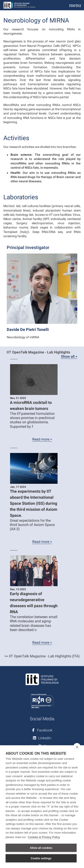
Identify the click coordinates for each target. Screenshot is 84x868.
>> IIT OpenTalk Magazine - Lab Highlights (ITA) (42, 656)
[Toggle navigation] (75, 5)
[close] (77, 747)
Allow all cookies (41, 848)
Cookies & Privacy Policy (44, 837)
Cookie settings (41, 858)
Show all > (69, 356)
